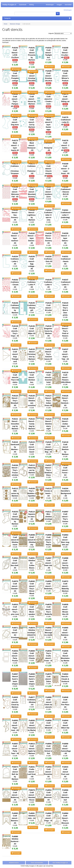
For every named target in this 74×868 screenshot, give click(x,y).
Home (6, 24)
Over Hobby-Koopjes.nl (60, 863)
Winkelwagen (50, 5)
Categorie (37, 18)
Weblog (31, 5)
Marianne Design (15, 24)
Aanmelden (68, 5)
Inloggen (59, 5)
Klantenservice (14, 863)
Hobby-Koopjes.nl (9, 5)
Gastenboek (23, 5)
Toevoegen (16, 69)
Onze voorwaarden (37, 863)
